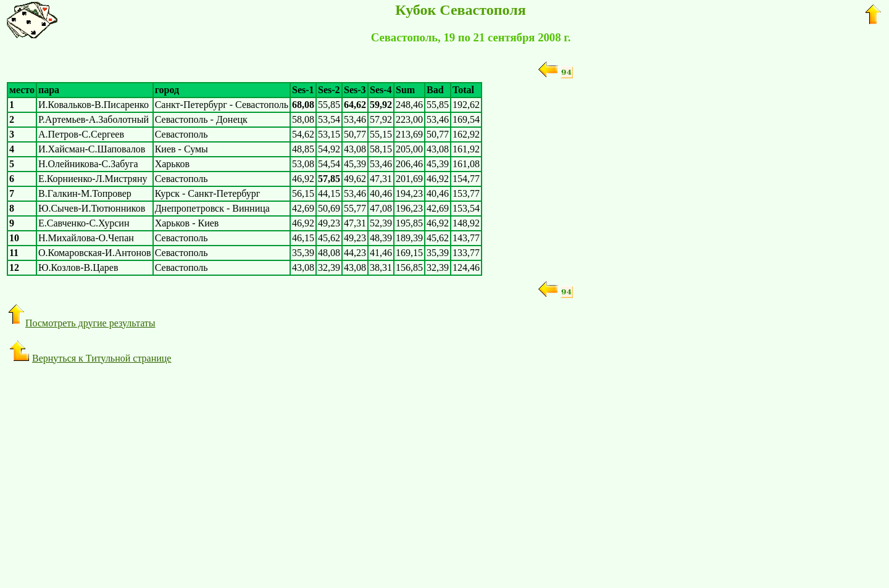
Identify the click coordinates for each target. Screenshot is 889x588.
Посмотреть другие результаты (81, 323)
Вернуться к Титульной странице (90, 358)
